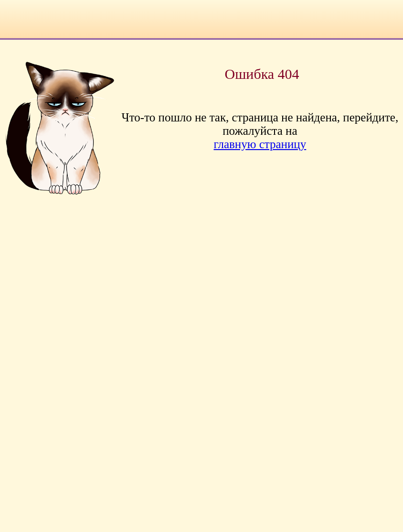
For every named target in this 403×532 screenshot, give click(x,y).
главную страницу (260, 144)
